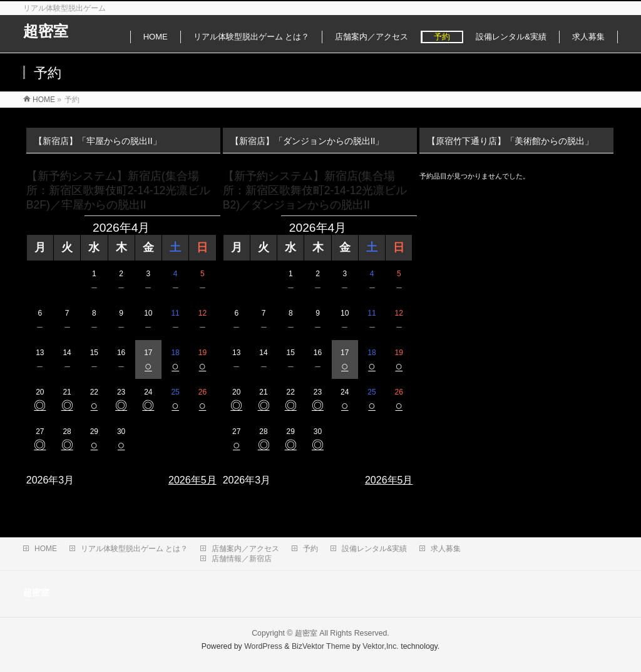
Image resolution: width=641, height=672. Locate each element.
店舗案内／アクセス (245, 549)
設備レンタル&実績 (374, 549)
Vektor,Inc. (381, 646)
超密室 (46, 31)
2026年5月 (192, 480)
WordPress (263, 646)
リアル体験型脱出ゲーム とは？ (134, 549)
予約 (310, 549)
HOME (46, 549)
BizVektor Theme (321, 646)
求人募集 (446, 549)
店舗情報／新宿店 (242, 559)
